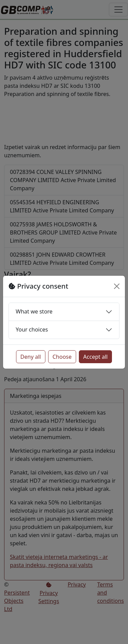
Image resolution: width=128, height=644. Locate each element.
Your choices (32, 329)
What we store (34, 311)
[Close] (117, 286)
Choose (62, 357)
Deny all (31, 357)
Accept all (96, 357)
